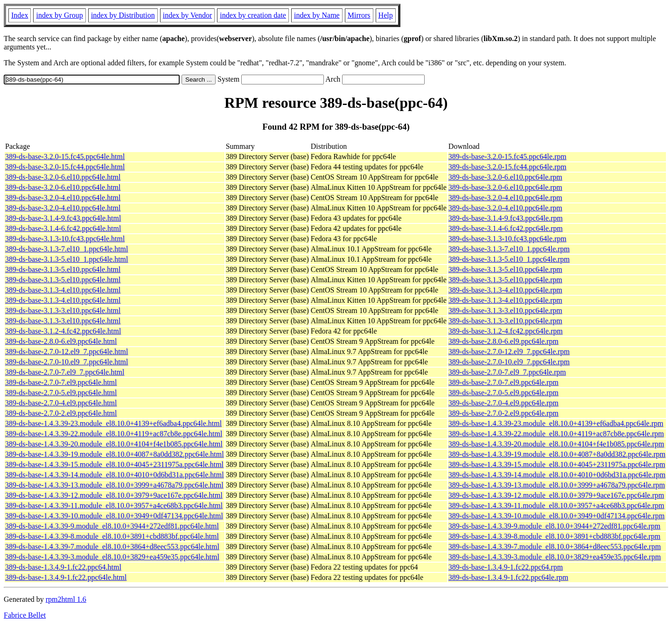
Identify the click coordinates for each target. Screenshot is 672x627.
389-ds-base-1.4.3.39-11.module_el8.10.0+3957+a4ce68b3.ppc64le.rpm (556, 505)
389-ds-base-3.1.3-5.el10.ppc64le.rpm (505, 269)
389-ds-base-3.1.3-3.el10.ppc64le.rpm (505, 310)
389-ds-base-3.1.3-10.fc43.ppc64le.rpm (507, 239)
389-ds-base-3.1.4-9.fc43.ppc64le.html (63, 218)
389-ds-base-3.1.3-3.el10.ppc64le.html (63, 310)
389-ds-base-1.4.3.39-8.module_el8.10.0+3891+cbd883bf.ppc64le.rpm (554, 536)
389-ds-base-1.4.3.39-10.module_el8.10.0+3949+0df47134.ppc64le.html (114, 516)
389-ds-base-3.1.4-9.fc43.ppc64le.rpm (506, 218)
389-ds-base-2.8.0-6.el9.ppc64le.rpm (504, 341)
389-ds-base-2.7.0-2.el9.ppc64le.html (61, 413)
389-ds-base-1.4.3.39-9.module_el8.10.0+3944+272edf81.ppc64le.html (112, 526)
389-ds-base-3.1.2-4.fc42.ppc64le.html (63, 331)
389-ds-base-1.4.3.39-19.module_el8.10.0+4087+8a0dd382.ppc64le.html (115, 454)
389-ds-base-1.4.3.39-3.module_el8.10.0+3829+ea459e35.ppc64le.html (112, 557)
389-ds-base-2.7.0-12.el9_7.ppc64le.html (67, 352)
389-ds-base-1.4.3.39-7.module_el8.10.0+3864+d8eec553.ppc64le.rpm (555, 547)
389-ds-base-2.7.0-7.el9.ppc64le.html (61, 382)
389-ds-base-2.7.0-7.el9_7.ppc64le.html (65, 372)
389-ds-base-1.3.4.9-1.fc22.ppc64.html (63, 567)
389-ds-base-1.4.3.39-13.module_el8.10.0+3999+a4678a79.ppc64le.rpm (557, 485)
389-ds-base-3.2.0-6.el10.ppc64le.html (63, 177)
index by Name (317, 15)
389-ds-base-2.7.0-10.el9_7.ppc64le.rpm (509, 362)
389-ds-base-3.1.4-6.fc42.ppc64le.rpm (506, 228)
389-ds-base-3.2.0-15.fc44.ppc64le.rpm (507, 167)
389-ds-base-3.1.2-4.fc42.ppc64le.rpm (506, 331)
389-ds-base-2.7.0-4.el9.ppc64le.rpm (504, 403)
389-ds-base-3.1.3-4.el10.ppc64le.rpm (505, 290)
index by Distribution (123, 15)
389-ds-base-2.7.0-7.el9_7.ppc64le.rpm (507, 372)
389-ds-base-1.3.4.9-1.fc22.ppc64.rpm (506, 567)
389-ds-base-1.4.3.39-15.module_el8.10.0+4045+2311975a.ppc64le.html (114, 464)
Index (20, 15)
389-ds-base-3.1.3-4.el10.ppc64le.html (63, 290)
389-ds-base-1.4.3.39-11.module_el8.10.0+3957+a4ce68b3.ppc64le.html (114, 505)
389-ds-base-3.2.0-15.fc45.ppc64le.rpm (507, 157)
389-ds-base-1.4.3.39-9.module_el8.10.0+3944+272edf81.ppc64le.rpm (554, 526)
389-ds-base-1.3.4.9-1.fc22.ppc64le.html (66, 577)
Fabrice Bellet (25, 615)
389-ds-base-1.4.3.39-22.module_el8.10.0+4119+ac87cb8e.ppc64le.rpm (556, 434)
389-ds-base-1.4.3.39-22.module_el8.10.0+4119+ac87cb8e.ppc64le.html (114, 434)
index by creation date (253, 15)
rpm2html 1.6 (66, 599)
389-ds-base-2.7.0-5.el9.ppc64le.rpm (504, 393)
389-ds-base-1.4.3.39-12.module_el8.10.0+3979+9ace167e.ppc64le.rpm (556, 495)
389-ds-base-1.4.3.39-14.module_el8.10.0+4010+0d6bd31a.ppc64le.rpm (557, 475)
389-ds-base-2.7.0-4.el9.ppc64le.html (61, 403)
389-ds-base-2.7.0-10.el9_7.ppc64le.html (67, 362)
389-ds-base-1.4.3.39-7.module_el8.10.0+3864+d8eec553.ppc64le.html (112, 547)
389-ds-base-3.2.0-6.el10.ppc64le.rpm (505, 177)
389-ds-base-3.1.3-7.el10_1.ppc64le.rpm (509, 249)
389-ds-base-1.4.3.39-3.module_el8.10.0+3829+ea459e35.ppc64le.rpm (555, 557)
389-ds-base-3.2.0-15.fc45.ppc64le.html (65, 157)
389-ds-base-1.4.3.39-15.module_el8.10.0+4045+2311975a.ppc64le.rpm (557, 464)
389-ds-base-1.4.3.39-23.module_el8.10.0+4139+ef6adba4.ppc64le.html (113, 423)
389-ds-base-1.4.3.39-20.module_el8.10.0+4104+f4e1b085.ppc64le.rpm (556, 444)
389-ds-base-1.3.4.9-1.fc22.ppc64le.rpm (508, 577)
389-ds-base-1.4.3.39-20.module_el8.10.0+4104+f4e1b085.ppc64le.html (114, 444)
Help (386, 15)
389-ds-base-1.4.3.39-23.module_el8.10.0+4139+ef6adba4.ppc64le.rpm (556, 423)
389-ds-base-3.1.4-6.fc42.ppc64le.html (63, 228)
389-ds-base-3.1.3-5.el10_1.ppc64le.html (67, 259)
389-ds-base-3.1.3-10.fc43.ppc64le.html (65, 239)
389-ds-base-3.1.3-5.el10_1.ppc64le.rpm (509, 259)
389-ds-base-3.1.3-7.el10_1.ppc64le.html (67, 249)
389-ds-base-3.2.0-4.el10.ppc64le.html (63, 198)
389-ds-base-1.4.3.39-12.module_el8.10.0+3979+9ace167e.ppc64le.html (114, 495)
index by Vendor (187, 15)
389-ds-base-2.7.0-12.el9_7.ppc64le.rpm (509, 352)
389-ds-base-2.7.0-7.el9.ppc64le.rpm (504, 382)
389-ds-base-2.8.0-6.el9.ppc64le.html (61, 341)
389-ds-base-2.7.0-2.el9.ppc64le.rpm (504, 413)
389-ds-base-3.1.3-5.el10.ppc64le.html (63, 269)
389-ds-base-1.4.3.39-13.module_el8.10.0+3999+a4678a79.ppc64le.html (114, 485)
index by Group (59, 15)
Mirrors (359, 15)
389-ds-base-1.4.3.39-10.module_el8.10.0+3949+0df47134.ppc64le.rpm (556, 516)
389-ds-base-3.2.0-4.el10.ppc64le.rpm (505, 198)
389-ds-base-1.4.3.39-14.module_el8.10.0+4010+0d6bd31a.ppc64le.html (115, 475)
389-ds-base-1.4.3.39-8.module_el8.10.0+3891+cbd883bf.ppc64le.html (112, 536)
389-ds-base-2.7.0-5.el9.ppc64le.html (61, 393)
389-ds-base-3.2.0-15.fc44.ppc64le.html (65, 167)
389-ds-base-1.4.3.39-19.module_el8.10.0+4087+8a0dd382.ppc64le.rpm (557, 454)
